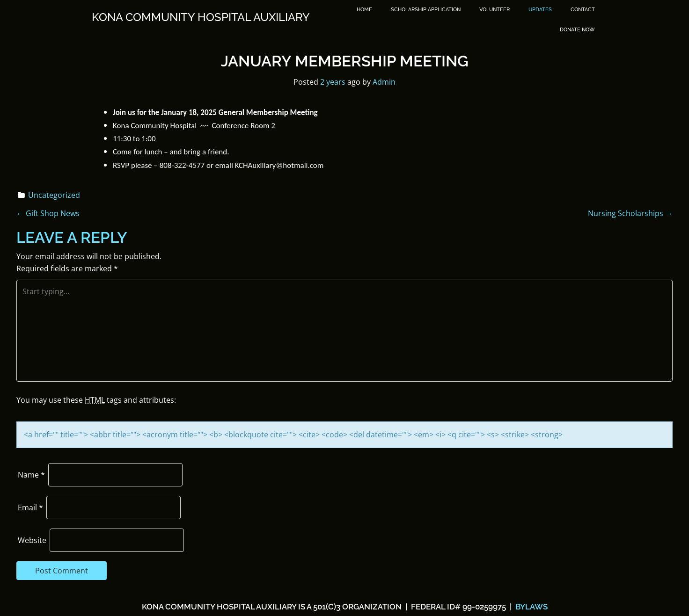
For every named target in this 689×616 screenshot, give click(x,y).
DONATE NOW (577, 30)
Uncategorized (54, 195)
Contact (583, 10)
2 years (333, 82)
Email (30, 507)
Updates (540, 10)
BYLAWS (531, 607)
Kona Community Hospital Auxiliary (201, 17)
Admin (384, 82)
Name (31, 475)
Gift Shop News (48, 213)
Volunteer (495, 10)
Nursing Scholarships (630, 213)
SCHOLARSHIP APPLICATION (426, 10)
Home (364, 10)
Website (32, 540)
